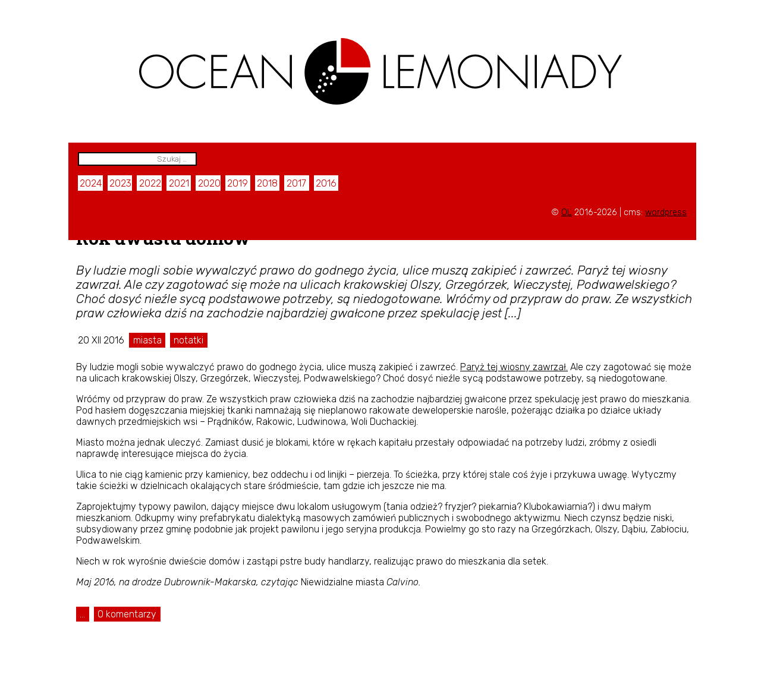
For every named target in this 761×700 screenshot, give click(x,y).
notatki (188, 340)
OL (567, 212)
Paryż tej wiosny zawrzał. (514, 367)
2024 (91, 183)
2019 (238, 183)
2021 (179, 183)
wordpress (666, 212)
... (82, 614)
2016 (326, 183)
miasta (147, 340)
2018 (267, 183)
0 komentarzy (127, 614)
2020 (209, 183)
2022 (150, 183)
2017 (296, 183)
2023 (120, 183)
